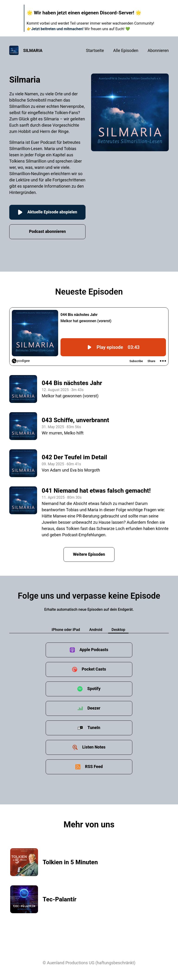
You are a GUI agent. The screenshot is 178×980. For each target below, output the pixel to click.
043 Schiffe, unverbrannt (75, 420)
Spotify (94, 689)
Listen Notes (94, 747)
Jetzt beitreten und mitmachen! (57, 29)
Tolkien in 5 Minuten (70, 862)
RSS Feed (94, 767)
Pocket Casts (94, 670)
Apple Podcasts (94, 650)
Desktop (118, 630)
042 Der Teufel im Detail (74, 457)
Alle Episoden (126, 50)
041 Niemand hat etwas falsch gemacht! (96, 491)
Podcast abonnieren (48, 232)
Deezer (94, 708)
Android (96, 630)
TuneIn (94, 728)
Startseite (95, 50)
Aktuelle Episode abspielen (47, 212)
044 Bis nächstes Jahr (72, 383)
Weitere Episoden (89, 554)
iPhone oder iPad (66, 630)
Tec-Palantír (60, 900)
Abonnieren (158, 50)
